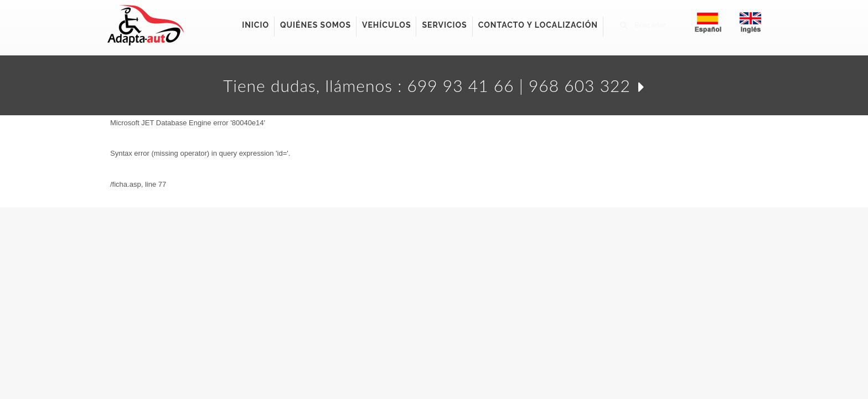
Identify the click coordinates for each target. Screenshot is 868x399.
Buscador (643, 23)
